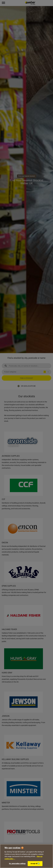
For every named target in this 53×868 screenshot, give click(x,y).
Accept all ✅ (35, 864)
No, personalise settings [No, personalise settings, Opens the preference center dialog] (17, 864)
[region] (26, 856)
